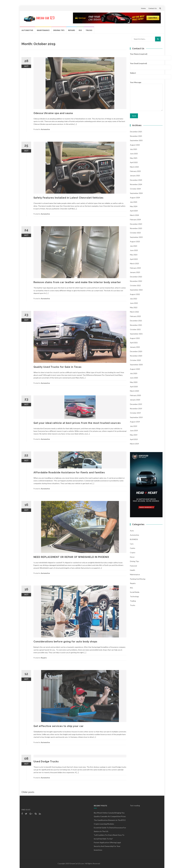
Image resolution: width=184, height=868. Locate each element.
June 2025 (134, 154)
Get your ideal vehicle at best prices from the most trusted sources (77, 423)
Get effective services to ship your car (59, 726)
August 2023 (135, 241)
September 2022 (136, 290)
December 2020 (136, 351)
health (133, 570)
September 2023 (136, 237)
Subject (146, 75)
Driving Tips (59, 30)
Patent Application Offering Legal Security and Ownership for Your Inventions (107, 846)
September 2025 (136, 140)
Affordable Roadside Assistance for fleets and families (69, 472)
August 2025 (135, 145)
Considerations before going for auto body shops (65, 642)
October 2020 (135, 360)
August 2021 (135, 338)
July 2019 (134, 426)
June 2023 (134, 250)
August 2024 (135, 198)
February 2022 (135, 316)
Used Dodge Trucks (46, 761)
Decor (132, 557)
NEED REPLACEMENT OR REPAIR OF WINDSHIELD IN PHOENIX (71, 557)
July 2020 (134, 373)
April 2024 (134, 211)
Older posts (28, 792)
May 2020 (134, 382)
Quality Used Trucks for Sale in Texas (58, 367)
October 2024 (135, 189)
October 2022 (135, 285)
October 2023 (135, 233)
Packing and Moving (138, 579)
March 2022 (134, 312)
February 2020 (135, 395)
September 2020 (136, 365)
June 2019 (134, 430)
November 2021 (136, 325)
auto (132, 531)
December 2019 (136, 404)
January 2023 (135, 272)
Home (143, 8)
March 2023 (134, 263)
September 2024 (136, 193)
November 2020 (136, 356)
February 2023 (135, 268)
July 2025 (134, 149)
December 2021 (136, 321)
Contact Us (153, 8)
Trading (133, 601)
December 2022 (136, 277)
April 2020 (134, 387)
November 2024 (136, 184)
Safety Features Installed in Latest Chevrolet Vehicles (68, 198)
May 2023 (134, 255)
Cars (132, 544)
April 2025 (134, 162)
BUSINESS (134, 539)
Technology (134, 596)
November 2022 (136, 281)
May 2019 (134, 435)
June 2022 (134, 303)
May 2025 (134, 158)
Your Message (146, 96)
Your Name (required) (146, 56)
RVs (80, 30)
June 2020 (134, 378)
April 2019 (134, 439)
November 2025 (136, 136)
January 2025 (135, 176)
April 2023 (134, 259)
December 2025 (136, 132)
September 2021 (136, 334)
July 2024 (134, 202)
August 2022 (135, 294)
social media (135, 592)
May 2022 (134, 307)
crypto (133, 552)
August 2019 (135, 422)
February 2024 (135, 220)
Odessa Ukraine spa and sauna (53, 113)
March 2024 (134, 215)
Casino (133, 548)
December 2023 (136, 224)
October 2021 (135, 329)
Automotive (27, 30)
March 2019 (134, 444)
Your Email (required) (146, 65)
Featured (133, 566)
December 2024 (136, 180)
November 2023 (136, 228)
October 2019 (135, 413)
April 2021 (134, 343)
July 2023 (134, 246)
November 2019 (136, 409)
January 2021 (135, 347)
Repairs (72, 30)
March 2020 (134, 391)
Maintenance (43, 30)
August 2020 (135, 369)
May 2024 (134, 206)
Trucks (89, 30)
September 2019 (136, 417)
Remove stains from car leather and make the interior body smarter (77, 282)
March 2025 (134, 167)
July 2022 (134, 299)
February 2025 (135, 171)
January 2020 (135, 400)
